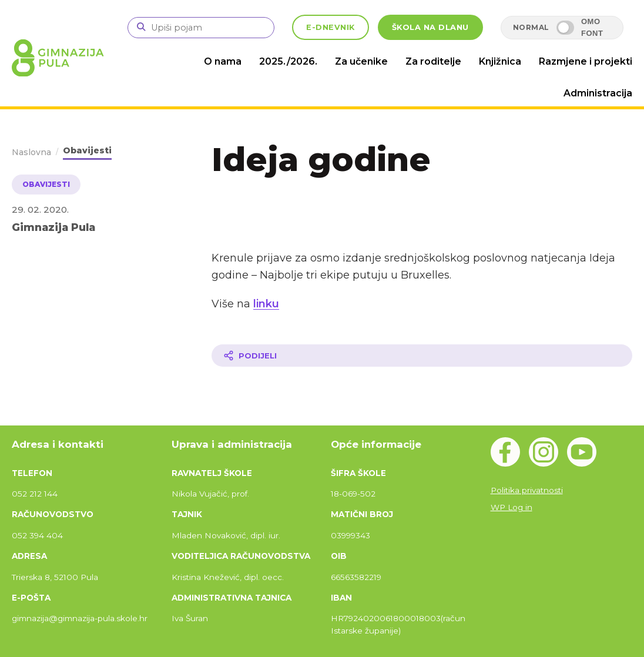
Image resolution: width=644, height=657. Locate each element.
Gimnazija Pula (53, 227)
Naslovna (31, 152)
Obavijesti (87, 150)
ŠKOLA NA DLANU (430, 27)
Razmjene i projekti (586, 61)
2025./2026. (288, 61)
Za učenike (361, 61)
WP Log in (511, 507)
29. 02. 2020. (40, 209)
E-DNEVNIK (331, 27)
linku (266, 304)
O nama (223, 61)
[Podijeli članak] (422, 356)
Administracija (598, 93)
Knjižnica (500, 61)
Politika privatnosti (527, 490)
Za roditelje (433, 61)
